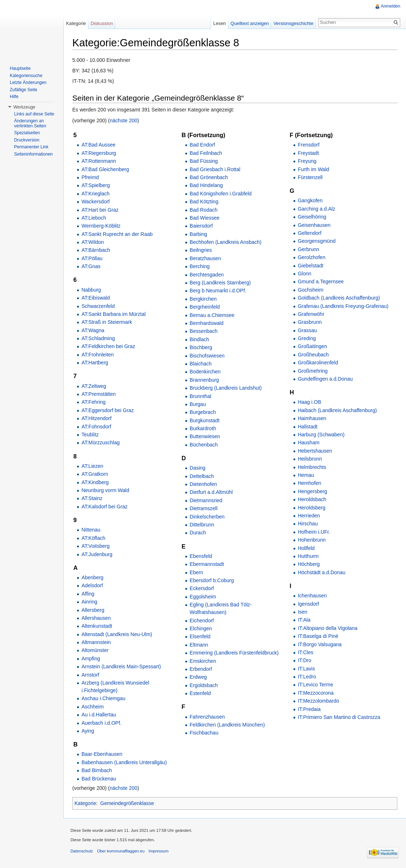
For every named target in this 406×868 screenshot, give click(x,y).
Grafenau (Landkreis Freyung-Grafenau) (343, 306)
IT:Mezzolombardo (318, 701)
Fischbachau (204, 733)
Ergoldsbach (204, 685)
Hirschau (308, 524)
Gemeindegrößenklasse (128, 804)
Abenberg (93, 577)
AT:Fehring (94, 402)
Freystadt (308, 153)
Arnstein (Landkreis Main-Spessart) (121, 666)
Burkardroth (203, 428)
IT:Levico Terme (316, 685)
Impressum (159, 851)
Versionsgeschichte (293, 23)
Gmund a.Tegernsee (321, 282)
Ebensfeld (201, 556)
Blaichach (201, 364)
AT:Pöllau (92, 258)
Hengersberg (312, 491)
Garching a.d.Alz (317, 209)
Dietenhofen (204, 484)
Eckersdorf (202, 589)
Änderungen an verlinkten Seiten (30, 123)
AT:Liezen (93, 466)
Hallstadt (308, 427)
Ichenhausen (312, 596)
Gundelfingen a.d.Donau (325, 379)
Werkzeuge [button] (24, 107)
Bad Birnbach (97, 770)
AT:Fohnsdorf (97, 427)
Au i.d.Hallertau (99, 715)
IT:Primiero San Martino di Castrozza (339, 717)
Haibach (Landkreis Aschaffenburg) (337, 410)
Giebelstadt (311, 266)
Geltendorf (310, 233)
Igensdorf (308, 604)
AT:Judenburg (97, 554)
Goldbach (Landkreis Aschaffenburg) (339, 298)
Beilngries (201, 250)
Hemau (306, 475)
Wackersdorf (96, 202)
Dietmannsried (206, 500)
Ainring (90, 602)
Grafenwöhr (311, 314)
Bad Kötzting (204, 202)
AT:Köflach (94, 538)
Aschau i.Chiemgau (104, 699)
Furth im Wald (314, 169)
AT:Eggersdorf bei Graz (108, 410)
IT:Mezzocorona (316, 693)
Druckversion (27, 140)
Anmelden (390, 6)
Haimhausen (312, 418)
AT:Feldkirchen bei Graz (109, 347)
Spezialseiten (27, 133)
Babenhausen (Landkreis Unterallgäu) (124, 762)
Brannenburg (205, 380)
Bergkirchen (204, 299)
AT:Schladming (98, 338)
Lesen (219, 23)
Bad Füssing (204, 161)
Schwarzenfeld (98, 306)
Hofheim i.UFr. (314, 532)
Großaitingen (312, 347)
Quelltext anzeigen (250, 23)
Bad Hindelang (207, 186)
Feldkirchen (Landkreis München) (228, 725)
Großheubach (313, 355)
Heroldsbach (312, 499)
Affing (88, 594)
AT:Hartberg (95, 363)
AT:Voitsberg (96, 546)
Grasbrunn (310, 322)
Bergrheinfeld (205, 307)
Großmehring (313, 371)
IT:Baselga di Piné (318, 636)
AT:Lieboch (94, 218)
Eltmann (199, 645)
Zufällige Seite (24, 90)
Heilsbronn (310, 459)
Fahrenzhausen (208, 717)
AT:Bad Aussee (99, 145)
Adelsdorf (92, 586)
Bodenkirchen (206, 372)
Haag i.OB (310, 402)
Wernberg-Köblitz (101, 226)
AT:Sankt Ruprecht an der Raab (117, 234)
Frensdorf (309, 145)
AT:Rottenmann (99, 161)
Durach (198, 533)
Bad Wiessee (205, 218)
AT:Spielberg (96, 186)
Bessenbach (204, 331)
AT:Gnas (91, 266)
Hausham (309, 443)
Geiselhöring (312, 217)
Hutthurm (308, 556)
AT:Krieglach (96, 194)
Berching (200, 266)
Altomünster (95, 651)
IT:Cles (306, 652)
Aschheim (93, 707)
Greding (307, 338)
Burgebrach (203, 412)
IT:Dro (304, 660)
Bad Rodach (204, 210)
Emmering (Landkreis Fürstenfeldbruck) (234, 653)
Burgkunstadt (205, 420)
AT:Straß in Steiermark (107, 322)
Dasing (198, 468)
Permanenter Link (31, 147)
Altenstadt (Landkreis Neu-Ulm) (117, 634)
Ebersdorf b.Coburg (212, 580)
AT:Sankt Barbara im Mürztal (114, 314)
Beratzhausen (206, 258)
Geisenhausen (314, 225)
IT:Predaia (309, 709)
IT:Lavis (306, 669)
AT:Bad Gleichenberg (105, 169)
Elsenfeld (200, 637)
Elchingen (201, 628)
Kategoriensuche (26, 76)
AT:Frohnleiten (98, 355)
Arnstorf (91, 675)
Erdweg (198, 677)
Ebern (197, 572)
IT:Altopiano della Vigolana (328, 628)
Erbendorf (201, 669)
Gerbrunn (308, 249)
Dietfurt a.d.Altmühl (212, 492)
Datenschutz (82, 851)
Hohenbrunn (312, 540)
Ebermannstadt (207, 564)
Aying (88, 731)
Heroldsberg (312, 508)
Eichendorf (202, 621)
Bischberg (201, 347)
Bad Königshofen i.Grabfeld (221, 194)
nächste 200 (124, 120)
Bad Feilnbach (206, 153)
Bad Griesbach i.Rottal (215, 169)
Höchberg (309, 564)
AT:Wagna (93, 330)
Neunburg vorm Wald (106, 490)
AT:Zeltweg (94, 386)
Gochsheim (311, 290)
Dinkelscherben (208, 517)
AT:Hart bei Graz (100, 210)
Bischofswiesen (208, 356)
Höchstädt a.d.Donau (322, 572)
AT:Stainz (92, 499)
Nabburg (92, 290)
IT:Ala (304, 620)
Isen (303, 612)
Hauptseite (20, 68)
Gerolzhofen (312, 257)
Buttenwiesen (205, 437)
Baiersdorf (202, 226)
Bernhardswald (207, 323)
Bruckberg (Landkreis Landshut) (226, 388)
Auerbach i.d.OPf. (102, 723)
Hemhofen (310, 483)
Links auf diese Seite (34, 114)
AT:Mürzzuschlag (101, 443)
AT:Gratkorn (95, 474)
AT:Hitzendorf (97, 418)
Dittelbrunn (202, 525)
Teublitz (90, 435)
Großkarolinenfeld (318, 363)
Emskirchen (203, 661)
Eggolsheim (203, 597)
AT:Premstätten (99, 394)
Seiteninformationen (33, 154)
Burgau (198, 404)
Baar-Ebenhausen (102, 754)
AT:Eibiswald (96, 298)
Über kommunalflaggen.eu (121, 851)
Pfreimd (90, 177)
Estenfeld (200, 693)
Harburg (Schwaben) (321, 435)
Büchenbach (204, 445)
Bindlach (200, 339)
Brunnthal (201, 396)
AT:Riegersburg (99, 153)
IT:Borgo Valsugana (320, 644)
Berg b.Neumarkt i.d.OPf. (218, 291)
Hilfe (14, 97)
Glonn (304, 274)
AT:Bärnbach (96, 250)
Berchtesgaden (207, 275)
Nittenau (91, 530)
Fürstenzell (310, 177)
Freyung (307, 161)
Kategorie (86, 804)
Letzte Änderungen (28, 82)
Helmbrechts (312, 467)
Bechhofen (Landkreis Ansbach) (226, 242)
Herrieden (309, 516)
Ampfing (91, 659)
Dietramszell (204, 508)
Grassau (307, 330)
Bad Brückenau (99, 779)
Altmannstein (96, 642)
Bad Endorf (203, 145)
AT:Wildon (93, 242)
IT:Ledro (307, 677)
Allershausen (96, 618)
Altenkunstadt (97, 626)
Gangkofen (310, 201)
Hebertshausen (315, 451)
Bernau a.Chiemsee (212, 315)
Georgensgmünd (317, 241)
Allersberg (93, 610)
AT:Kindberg (95, 482)
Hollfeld (306, 548)
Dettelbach (202, 476)
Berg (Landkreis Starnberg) (221, 283)
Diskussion (102, 23)
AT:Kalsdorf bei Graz (105, 507)
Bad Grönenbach (209, 177)
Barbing (199, 234)
